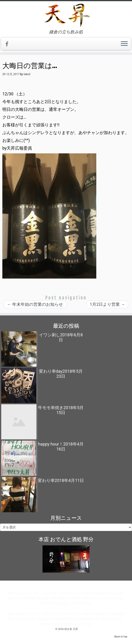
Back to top (121, 637)
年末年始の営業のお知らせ (35, 304)
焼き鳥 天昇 (71, 629)
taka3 (27, 74)
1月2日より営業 (107, 304)
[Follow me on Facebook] (8, 44)
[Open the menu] (124, 44)
